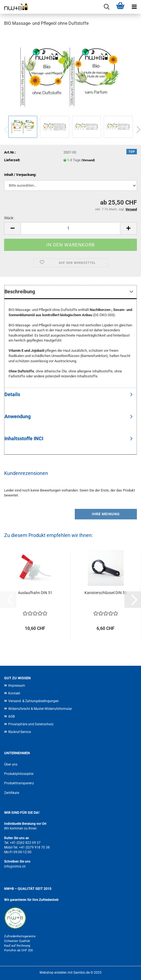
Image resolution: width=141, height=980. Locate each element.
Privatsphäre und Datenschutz (31, 724)
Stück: (9, 218)
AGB (11, 716)
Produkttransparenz (19, 783)
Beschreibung (20, 292)
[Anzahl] (70, 228)
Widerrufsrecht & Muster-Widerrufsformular (40, 709)
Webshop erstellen (53, 973)
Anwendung (18, 416)
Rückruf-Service (20, 732)
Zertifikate (12, 793)
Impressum (17, 686)
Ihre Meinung (106, 514)
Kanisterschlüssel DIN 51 (106, 593)
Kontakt (14, 693)
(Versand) (88, 160)
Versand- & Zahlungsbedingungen (34, 701)
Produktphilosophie (19, 774)
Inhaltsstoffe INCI (24, 438)
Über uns (11, 764)
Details (12, 394)
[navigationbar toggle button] (134, 7)
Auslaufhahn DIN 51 (35, 593)
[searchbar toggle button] (107, 7)
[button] (12, 228)
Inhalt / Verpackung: (20, 175)
